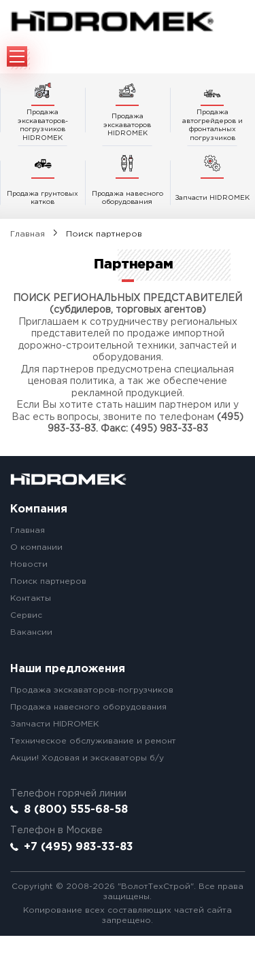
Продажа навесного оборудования (88, 707)
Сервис (26, 615)
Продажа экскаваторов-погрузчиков (92, 690)
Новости (29, 564)
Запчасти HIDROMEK (54, 724)
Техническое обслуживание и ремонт (93, 741)
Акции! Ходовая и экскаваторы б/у (87, 758)
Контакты (31, 598)
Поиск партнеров (48, 581)
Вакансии (31, 632)
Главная (28, 234)
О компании (36, 547)
